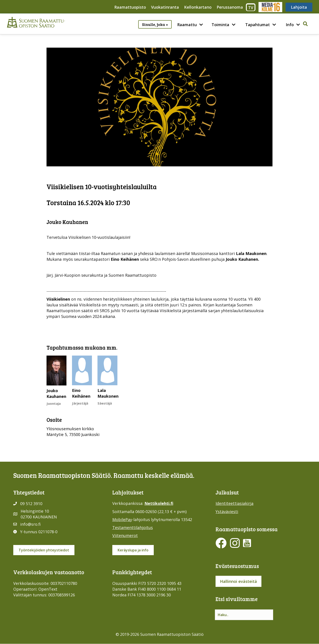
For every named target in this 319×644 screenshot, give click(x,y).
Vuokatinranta (165, 7)
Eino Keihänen (81, 393)
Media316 (270, 7)
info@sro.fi (30, 524)
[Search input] (244, 615)
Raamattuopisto (130, 7)
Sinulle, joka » (155, 24)
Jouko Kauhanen (56, 393)
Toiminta (220, 25)
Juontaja (54, 403)
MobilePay (122, 519)
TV (251, 8)
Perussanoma (230, 7)
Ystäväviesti (227, 512)
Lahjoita (299, 7)
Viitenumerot (125, 535)
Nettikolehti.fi (159, 503)
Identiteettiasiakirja (234, 503)
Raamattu (187, 25)
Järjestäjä (80, 403)
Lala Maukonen (108, 393)
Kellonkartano (198, 7)
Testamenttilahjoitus (133, 527)
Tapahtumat (258, 25)
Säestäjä (105, 403)
